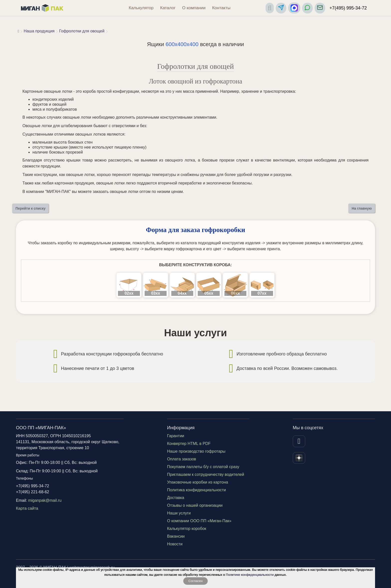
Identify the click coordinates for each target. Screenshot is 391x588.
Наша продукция (39, 31)
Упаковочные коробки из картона (198, 482)
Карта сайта (27, 508)
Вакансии (176, 536)
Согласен (196, 581)
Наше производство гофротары (196, 451)
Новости (175, 544)
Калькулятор (141, 8)
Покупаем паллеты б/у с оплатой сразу (203, 467)
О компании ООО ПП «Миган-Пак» (199, 521)
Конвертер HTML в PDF (189, 444)
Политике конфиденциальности (250, 575)
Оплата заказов (182, 459)
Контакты (221, 8)
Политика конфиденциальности (196, 490)
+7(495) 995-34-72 (348, 8)
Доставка (176, 498)
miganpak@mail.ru (45, 500)
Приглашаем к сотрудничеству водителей (206, 474)
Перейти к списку (30, 208)
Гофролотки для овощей (82, 31)
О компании (194, 8)
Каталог (168, 8)
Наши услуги (179, 513)
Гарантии (176, 436)
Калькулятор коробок (187, 529)
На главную (362, 208)
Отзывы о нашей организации (195, 505)
